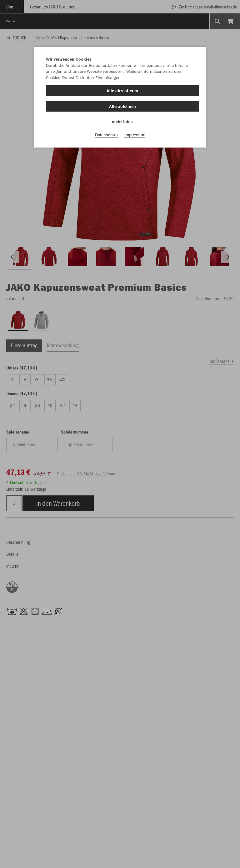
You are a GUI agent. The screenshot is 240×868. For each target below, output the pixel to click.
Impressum (135, 135)
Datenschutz (107, 135)
